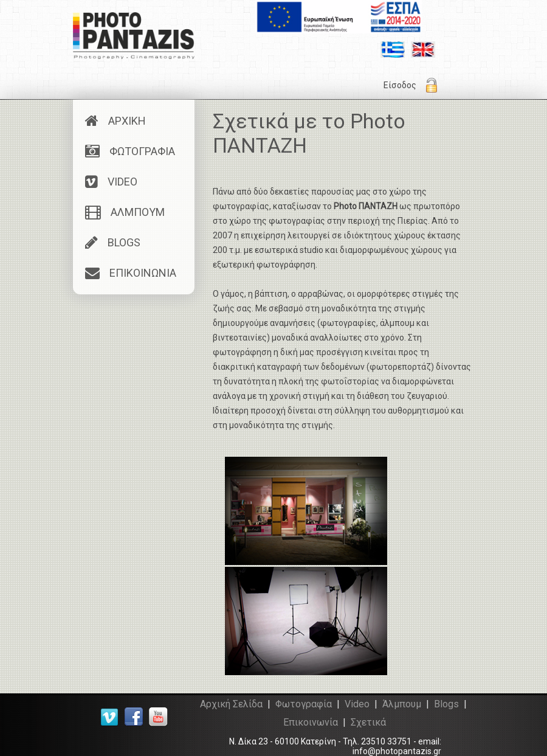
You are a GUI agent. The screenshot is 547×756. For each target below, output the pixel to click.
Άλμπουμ (402, 704)
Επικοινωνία (311, 722)
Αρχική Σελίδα (231, 704)
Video (357, 704)
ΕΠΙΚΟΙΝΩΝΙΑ (131, 273)
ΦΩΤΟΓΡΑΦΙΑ (130, 151)
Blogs (446, 704)
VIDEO (111, 182)
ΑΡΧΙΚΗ (115, 121)
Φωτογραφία (304, 704)
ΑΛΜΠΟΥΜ (125, 212)
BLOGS (113, 242)
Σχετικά (368, 722)
